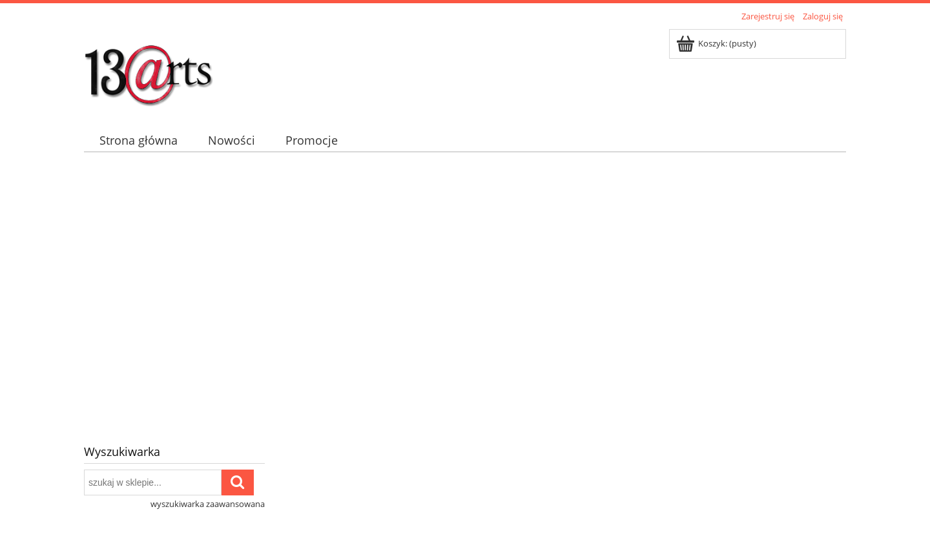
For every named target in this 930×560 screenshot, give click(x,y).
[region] (465, 292)
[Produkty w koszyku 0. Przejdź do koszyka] (717, 43)
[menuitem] (138, 140)
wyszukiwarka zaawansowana (208, 504)
